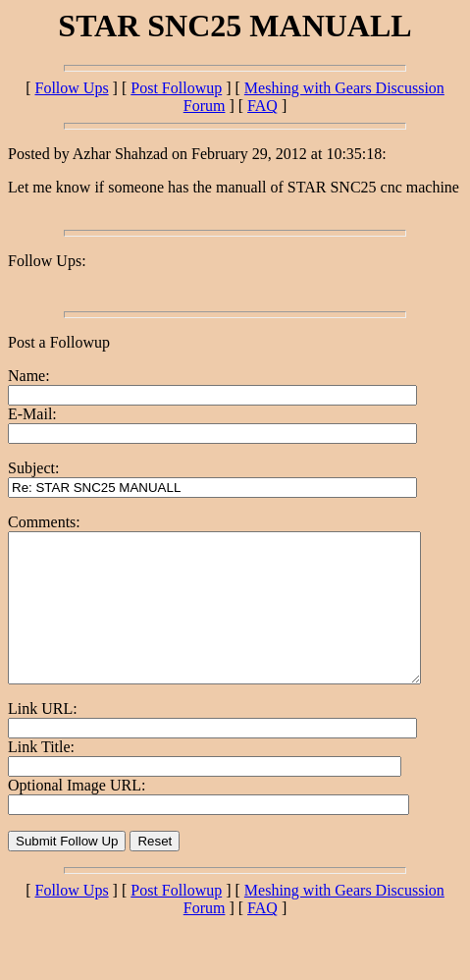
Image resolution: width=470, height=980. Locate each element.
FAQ (262, 106)
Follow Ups (71, 88)
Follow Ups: (47, 261)
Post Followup (176, 88)
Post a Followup (59, 342)
